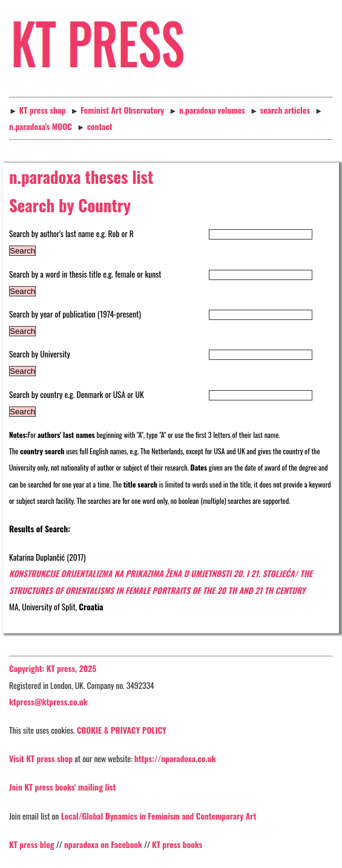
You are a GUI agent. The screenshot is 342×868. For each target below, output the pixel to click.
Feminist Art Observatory (122, 110)
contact (100, 126)
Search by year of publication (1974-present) (75, 314)
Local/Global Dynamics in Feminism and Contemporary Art (157, 816)
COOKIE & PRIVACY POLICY (122, 730)
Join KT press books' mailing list (62, 787)
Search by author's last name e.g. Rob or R (71, 233)
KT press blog (32, 844)
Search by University (40, 354)
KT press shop (43, 110)
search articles (285, 110)
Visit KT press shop (41, 759)
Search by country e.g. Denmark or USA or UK (77, 394)
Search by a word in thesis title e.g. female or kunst (85, 274)
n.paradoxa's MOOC (41, 126)
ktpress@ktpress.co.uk (48, 702)
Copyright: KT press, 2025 (53, 668)
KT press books (177, 844)
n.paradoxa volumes (212, 110)
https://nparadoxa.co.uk (175, 759)
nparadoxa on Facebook (103, 844)
